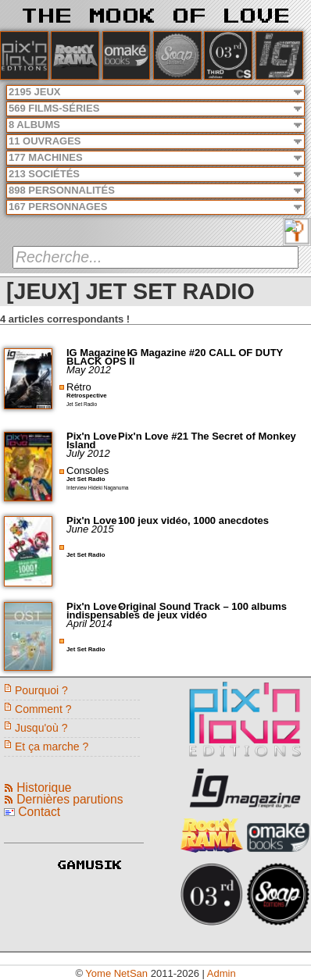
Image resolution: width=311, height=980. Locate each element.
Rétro (79, 387)
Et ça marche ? (52, 747)
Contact (39, 812)
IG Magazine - (100, 353)
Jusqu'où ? (41, 728)
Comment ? (43, 709)
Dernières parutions (70, 799)
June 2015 (90, 529)
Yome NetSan (116, 973)
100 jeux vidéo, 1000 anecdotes (193, 520)
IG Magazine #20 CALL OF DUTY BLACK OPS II (175, 357)
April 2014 (89, 624)
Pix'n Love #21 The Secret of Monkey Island (181, 440)
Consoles (88, 470)
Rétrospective (87, 396)
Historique (44, 788)
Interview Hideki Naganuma (97, 488)
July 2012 (88, 453)
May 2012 (89, 370)
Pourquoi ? (41, 690)
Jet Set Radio (82, 404)
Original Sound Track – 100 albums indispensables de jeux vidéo (177, 611)
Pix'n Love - (96, 436)
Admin (222, 973)
